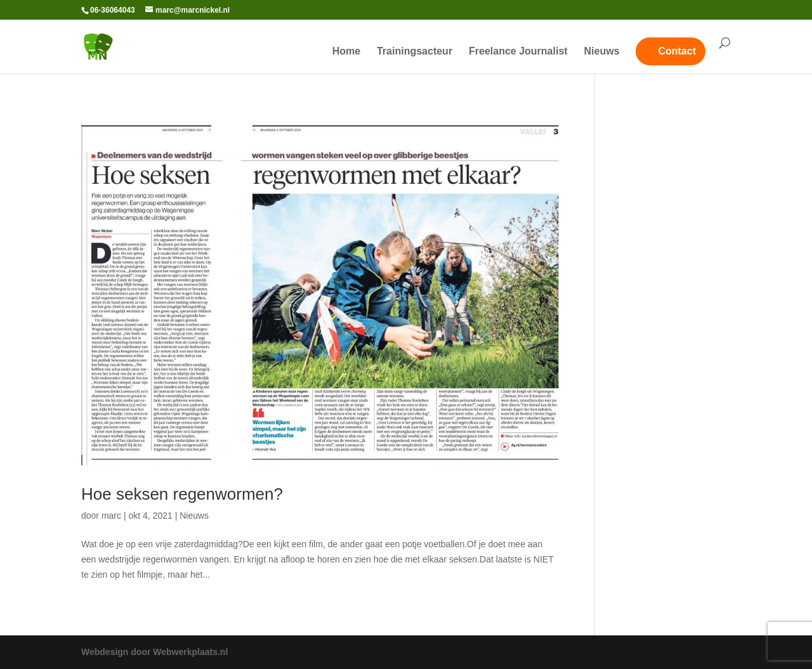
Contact (677, 51)
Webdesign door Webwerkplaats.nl (154, 652)
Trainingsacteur (415, 52)
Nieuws (602, 52)
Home (346, 52)
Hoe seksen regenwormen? (182, 494)
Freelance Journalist (518, 52)
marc (111, 516)
